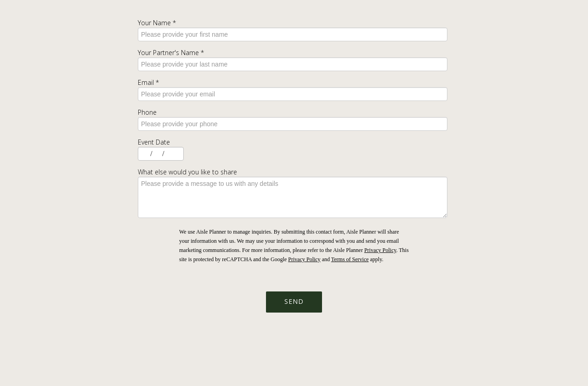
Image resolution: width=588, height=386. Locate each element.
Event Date (154, 142)
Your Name (157, 23)
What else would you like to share (187, 172)
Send (294, 301)
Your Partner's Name (171, 53)
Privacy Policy (380, 250)
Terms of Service (350, 259)
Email (148, 82)
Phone (147, 112)
